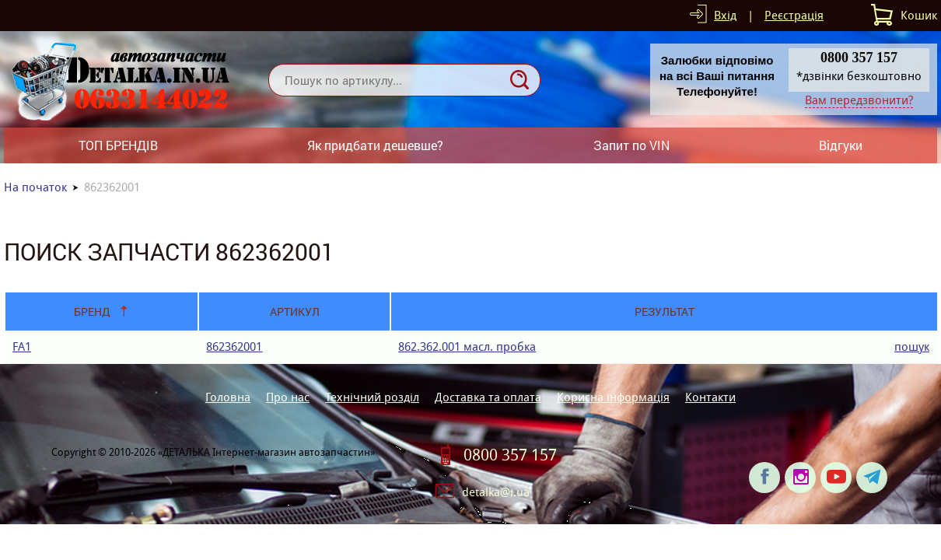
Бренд (92, 311)
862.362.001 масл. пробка (467, 346)
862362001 (234, 346)
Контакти (710, 397)
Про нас (288, 397)
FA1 (22, 346)
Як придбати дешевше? (375, 145)
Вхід (725, 15)
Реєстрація (794, 15)
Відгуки (841, 145)
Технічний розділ (372, 397)
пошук (912, 346)
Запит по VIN (631, 145)
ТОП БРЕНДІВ (118, 145)
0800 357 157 (510, 455)
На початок (35, 187)
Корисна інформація (613, 397)
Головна (228, 397)
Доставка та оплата (488, 397)
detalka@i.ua (496, 492)
